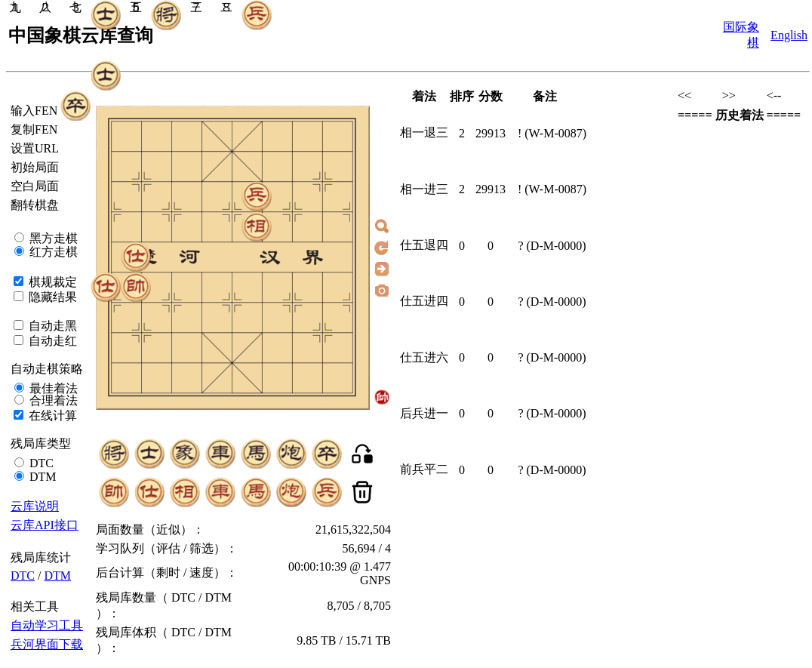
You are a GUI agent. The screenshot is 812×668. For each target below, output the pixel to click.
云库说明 (35, 506)
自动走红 (51, 341)
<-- (774, 95)
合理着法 (52, 400)
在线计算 (51, 416)
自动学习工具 (47, 625)
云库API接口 (45, 525)
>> (729, 95)
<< (684, 95)
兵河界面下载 (47, 644)
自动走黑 (51, 326)
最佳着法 (52, 388)
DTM (42, 477)
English (789, 35)
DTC (40, 463)
